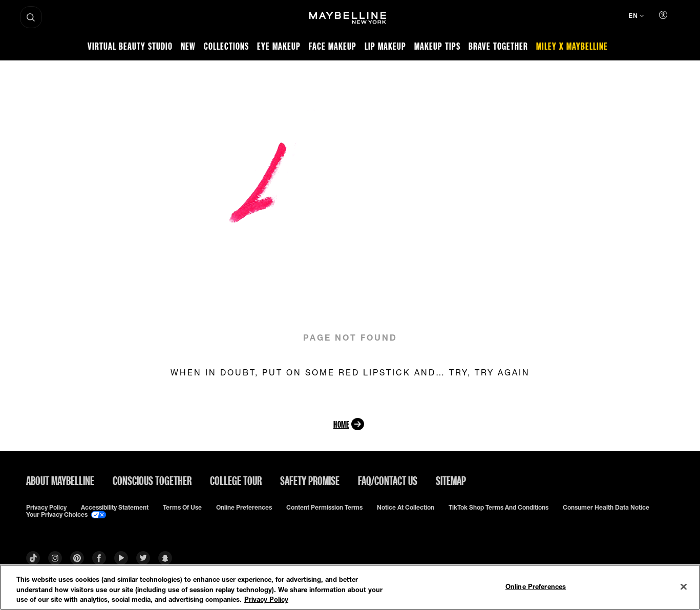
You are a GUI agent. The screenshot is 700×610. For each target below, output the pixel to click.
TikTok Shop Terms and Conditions (499, 508)
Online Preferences (244, 508)
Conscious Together (152, 480)
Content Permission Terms (324, 508)
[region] (350, 587)
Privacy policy (46, 508)
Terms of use (182, 508)
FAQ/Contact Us (388, 480)
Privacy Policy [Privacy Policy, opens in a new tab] (266, 599)
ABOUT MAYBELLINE (60, 480)
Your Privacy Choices (66, 515)
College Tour (236, 480)
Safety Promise (310, 480)
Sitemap (451, 480)
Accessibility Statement (115, 508)
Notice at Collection (406, 508)
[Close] (684, 586)
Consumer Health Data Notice (606, 508)
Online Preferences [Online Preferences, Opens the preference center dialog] (536, 586)
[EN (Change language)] (636, 17)
